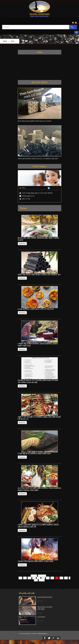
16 (25, 578)
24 (61, 578)
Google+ (54, 638)
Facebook (45, 638)
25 (66, 578)
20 (43, 578)
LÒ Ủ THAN (41, 617)
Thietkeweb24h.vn (43, 634)
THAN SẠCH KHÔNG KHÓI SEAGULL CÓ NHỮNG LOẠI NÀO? (38, 159)
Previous (42, 576)
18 (34, 578)
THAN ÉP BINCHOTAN (45, 597)
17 (30, 578)
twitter (49, 638)
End (42, 580)
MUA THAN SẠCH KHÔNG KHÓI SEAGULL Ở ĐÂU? (35, 121)
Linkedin (58, 638)
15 (20, 578)
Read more (22, 244)
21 (48, 578)
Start (34, 576)
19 (39, 578)
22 (52, 578)
